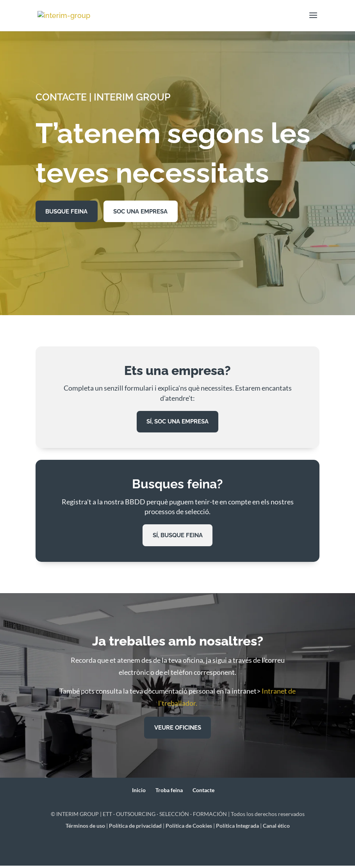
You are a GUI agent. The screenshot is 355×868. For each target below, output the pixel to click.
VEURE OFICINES (178, 729)
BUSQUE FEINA (69, 212)
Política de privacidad (135, 828)
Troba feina (169, 792)
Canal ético (276, 828)
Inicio (139, 792)
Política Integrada (237, 828)
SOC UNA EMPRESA (148, 212)
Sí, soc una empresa (177, 422)
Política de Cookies (189, 828)
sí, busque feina (177, 537)
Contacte (203, 792)
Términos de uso (85, 828)
